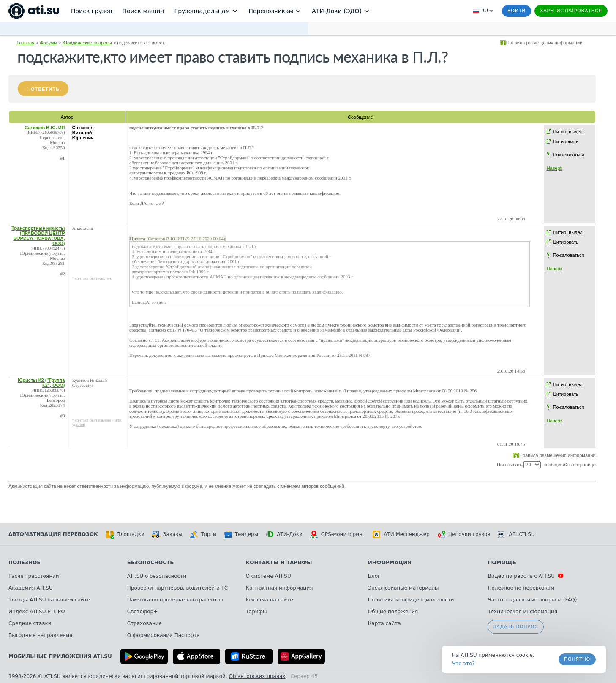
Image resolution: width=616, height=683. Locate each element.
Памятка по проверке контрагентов (175, 600)
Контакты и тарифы (279, 563)
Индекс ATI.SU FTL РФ (37, 612)
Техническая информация (522, 612)
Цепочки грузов (464, 534)
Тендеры (241, 534)
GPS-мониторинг (338, 534)
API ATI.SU (516, 534)
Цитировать (566, 141)
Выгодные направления (40, 635)
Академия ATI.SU (31, 588)
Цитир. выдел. (568, 132)
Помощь (502, 563)
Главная (25, 43)
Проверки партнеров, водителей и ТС (177, 588)
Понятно (577, 659)
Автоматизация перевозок (53, 534)
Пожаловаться (569, 155)
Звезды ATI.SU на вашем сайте (49, 600)
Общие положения (393, 612)
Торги (203, 534)
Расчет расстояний (34, 576)
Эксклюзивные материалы (403, 588)
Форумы (48, 43)
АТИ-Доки (284, 534)
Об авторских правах (257, 676)
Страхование (144, 623)
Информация (390, 563)
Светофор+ (142, 612)
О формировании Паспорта (164, 635)
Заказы (167, 534)
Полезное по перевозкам (521, 588)
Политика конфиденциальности (411, 600)
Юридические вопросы (87, 43)
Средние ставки (30, 623)
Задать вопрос (515, 627)
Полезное (24, 563)
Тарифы (256, 612)
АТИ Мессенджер (401, 534)
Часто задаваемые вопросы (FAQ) (532, 600)
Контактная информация (279, 588)
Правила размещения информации (544, 43)
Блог (374, 576)
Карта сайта (384, 623)
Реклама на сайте (270, 600)
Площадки (125, 534)
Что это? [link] (463, 664)
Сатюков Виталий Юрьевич (83, 133)
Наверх (555, 168)
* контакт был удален (92, 278)
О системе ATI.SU (268, 576)
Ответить (45, 89)
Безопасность (151, 563)
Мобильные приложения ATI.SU (60, 656)
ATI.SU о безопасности (157, 576)
